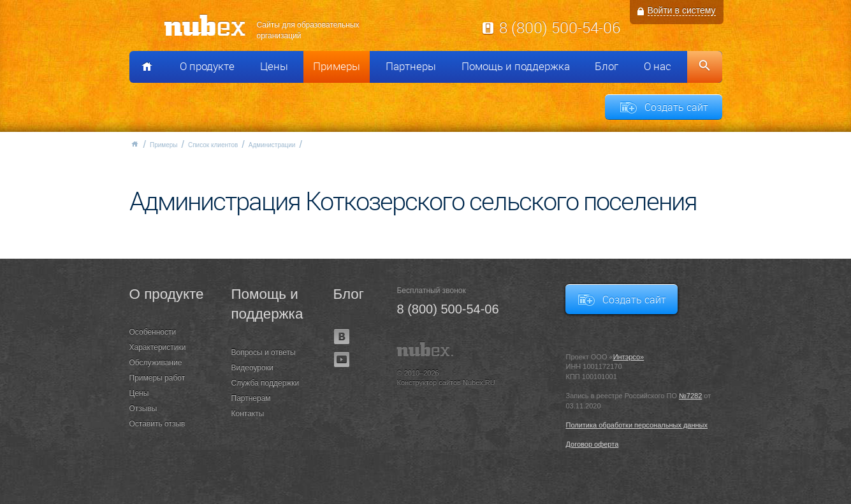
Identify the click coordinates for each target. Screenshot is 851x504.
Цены (274, 66)
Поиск (705, 67)
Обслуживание (156, 363)
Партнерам (251, 398)
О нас (658, 66)
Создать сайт (676, 107)
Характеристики (158, 347)
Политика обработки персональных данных (636, 425)
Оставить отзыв (157, 424)
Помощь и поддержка (516, 66)
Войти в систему (682, 10)
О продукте (207, 66)
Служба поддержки (265, 383)
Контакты (248, 414)
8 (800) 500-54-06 (560, 27)
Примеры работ (157, 378)
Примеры (337, 66)
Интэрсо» (629, 357)
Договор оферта (592, 444)
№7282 (690, 396)
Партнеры (411, 66)
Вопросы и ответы (264, 352)
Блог (607, 66)
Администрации (272, 145)
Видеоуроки (252, 368)
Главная (135, 144)
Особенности (153, 332)
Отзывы (143, 408)
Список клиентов (213, 145)
